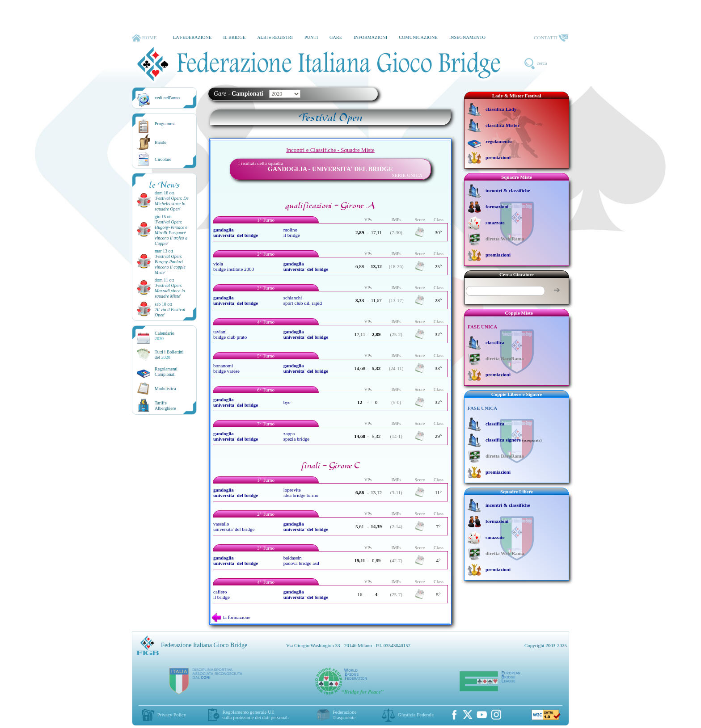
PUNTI (311, 37)
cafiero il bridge (222, 594)
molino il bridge (292, 232)
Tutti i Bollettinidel (169, 355)
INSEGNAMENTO (467, 37)
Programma (165, 124)
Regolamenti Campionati (166, 372)
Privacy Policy (172, 715)
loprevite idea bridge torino (301, 492)
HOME (144, 38)
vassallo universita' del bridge (234, 526)
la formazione (231, 617)
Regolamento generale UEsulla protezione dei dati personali (256, 715)
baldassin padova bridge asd (301, 560)
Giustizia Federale (416, 715)
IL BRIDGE (234, 37)
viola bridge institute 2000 (234, 266)
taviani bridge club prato (230, 334)
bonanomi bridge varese (226, 368)
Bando (160, 142)
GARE (336, 37)
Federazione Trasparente (345, 715)
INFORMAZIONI (370, 37)
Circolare (163, 159)
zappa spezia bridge (296, 436)
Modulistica (165, 389)
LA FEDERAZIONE (192, 37)
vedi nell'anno (167, 98)
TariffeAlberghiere (165, 406)
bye (287, 402)
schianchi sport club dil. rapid (303, 300)
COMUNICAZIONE (418, 37)
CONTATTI (551, 38)
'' (172, 204)
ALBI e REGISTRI (275, 37)
